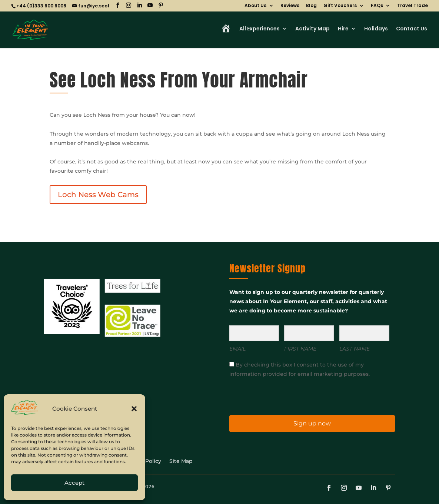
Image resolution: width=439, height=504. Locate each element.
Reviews (290, 6)
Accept (74, 483)
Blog (311, 6)
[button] (134, 409)
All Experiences (260, 29)
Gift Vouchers (340, 6)
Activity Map (312, 29)
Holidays (376, 29)
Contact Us (412, 29)
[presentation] (275, 396)
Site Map (181, 461)
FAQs (377, 6)
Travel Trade (413, 6)
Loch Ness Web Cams (98, 195)
